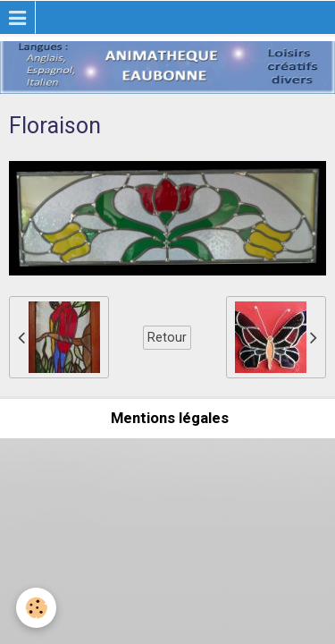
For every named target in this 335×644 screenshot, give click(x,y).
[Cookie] (36, 608)
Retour (167, 337)
